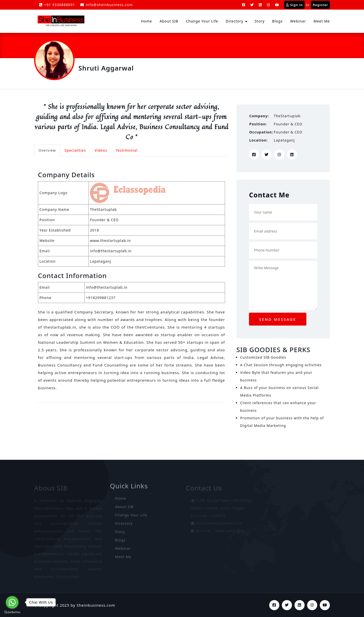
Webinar (298, 21)
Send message (278, 319)
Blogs (278, 21)
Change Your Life (202, 21)
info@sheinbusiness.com (107, 5)
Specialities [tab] (75, 150)
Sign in (294, 5)
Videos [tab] (101, 150)
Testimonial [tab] (127, 150)
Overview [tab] (47, 150)
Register (320, 5)
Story (259, 21)
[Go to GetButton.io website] (12, 612)
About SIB (169, 21)
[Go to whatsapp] (12, 602)
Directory (234, 21)
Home (147, 21)
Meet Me (322, 21)
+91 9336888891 (57, 5)
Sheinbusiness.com (96, 605)
